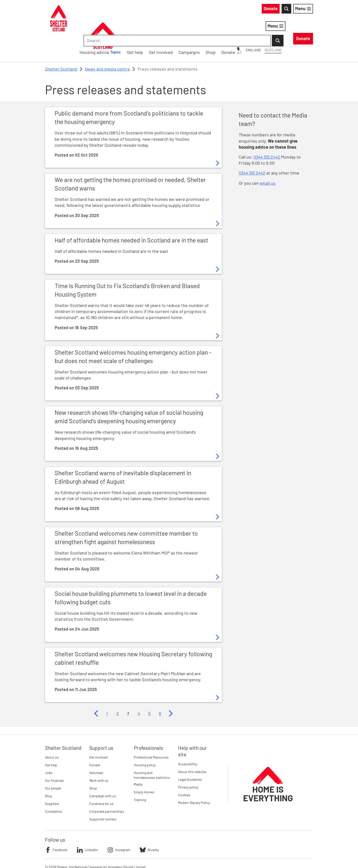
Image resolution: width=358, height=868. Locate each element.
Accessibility (187, 739)
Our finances (54, 755)
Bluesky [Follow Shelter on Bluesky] (149, 825)
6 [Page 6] (160, 688)
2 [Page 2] (118, 688)
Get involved (98, 732)
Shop (93, 763)
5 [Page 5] (149, 688)
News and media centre (107, 44)
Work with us (99, 755)
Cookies (184, 770)
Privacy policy (188, 762)
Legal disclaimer (190, 754)
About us (52, 732)
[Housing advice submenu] (187, 27)
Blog (48, 771)
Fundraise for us (101, 779)
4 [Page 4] (139, 688)
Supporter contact (103, 794)
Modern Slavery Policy (194, 777)
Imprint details (147, 856)
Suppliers (52, 779)
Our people (53, 763)
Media (138, 759)
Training (140, 775)
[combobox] (272, 10)
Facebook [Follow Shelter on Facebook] (56, 825)
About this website (192, 747)
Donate (95, 740)
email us (268, 158)
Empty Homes (144, 767)
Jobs (49, 748)
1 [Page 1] (107, 688)
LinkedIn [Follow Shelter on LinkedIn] (87, 825)
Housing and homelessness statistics (152, 750)
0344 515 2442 (267, 132)
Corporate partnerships (107, 786)
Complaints (54, 786)
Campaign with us (103, 771)
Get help (51, 740)
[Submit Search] (307, 10)
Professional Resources (151, 732)
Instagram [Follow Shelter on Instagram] (119, 825)
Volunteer (96, 748)
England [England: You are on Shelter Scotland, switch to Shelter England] (209, 9)
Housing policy (145, 740)
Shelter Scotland (61, 44)
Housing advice (163, 27)
